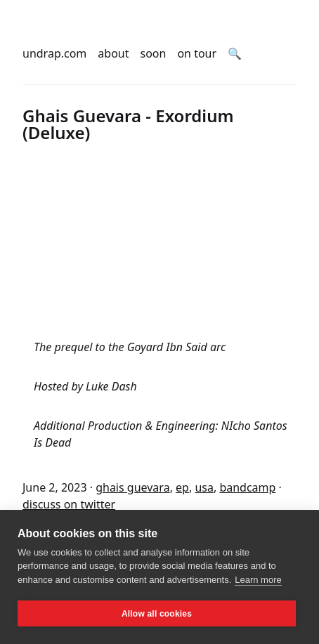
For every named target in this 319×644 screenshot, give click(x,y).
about (113, 53)
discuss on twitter (69, 504)
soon (154, 53)
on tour (197, 53)
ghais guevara (132, 487)
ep (182, 487)
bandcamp (247, 487)
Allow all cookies (157, 614)
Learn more (258, 580)
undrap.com (54, 53)
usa (204, 487)
